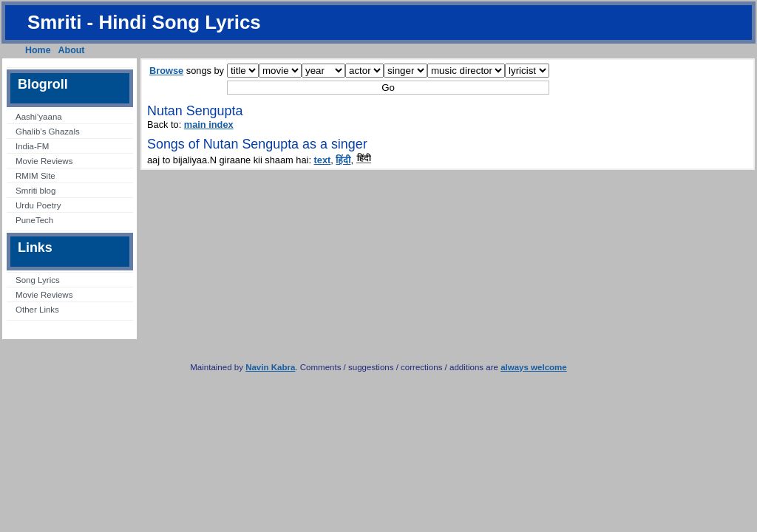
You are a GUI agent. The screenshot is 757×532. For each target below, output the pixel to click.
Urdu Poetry (38, 205)
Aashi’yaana (39, 117)
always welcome (534, 367)
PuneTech (34, 220)
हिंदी (343, 160)
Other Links (37, 310)
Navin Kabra (270, 367)
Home (38, 50)
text (323, 160)
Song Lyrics (38, 280)
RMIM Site (35, 176)
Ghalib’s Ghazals (48, 132)
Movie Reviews (44, 161)
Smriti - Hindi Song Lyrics (144, 22)
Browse (166, 71)
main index (209, 125)
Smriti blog (35, 191)
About (72, 50)
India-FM (32, 146)
